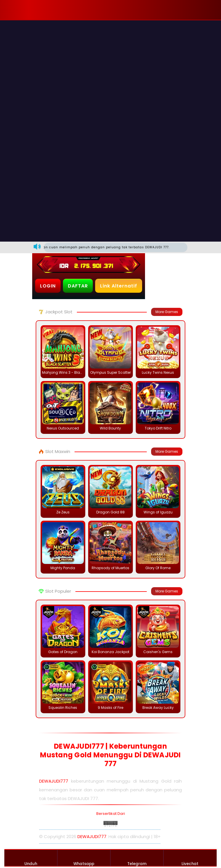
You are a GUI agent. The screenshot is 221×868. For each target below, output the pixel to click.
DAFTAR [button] (78, 286)
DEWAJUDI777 (54, 781)
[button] (50, 10)
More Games (167, 312)
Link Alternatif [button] (119, 286)
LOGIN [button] (48, 286)
